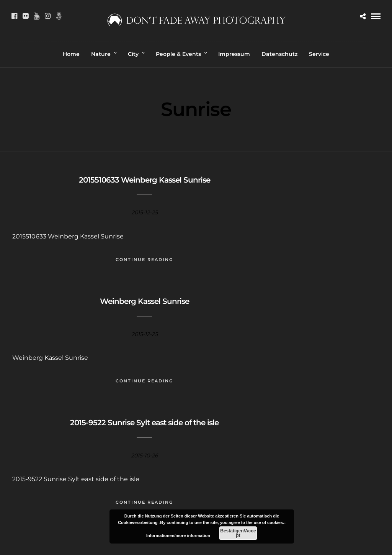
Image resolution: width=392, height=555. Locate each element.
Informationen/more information (178, 535)
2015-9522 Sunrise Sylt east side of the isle (144, 423)
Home (71, 54)
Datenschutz (279, 54)
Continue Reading (144, 260)
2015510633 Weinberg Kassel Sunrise (145, 180)
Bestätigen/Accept (238, 533)
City (133, 54)
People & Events (178, 54)
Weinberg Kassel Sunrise (145, 301)
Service (319, 54)
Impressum (234, 54)
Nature (101, 54)
